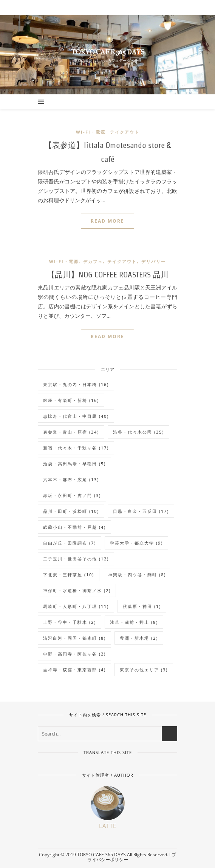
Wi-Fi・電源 (91, 132)
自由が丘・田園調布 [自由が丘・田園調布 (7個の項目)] (70, 543)
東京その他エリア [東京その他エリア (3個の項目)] (144, 670)
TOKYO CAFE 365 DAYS (107, 52)
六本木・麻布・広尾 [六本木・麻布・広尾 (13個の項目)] (71, 479)
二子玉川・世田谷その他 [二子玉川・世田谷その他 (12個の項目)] (76, 559)
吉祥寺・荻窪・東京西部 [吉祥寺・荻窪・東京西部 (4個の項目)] (74, 670)
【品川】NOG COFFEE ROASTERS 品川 (108, 275)
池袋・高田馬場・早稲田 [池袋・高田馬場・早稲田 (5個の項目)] (74, 464)
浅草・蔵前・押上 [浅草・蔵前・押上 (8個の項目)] (134, 622)
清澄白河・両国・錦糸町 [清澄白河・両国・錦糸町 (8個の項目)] (74, 638)
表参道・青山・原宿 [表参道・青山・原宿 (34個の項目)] (71, 432)
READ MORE (107, 221)
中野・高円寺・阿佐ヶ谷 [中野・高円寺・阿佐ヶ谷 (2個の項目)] (74, 654)
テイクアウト (125, 132)
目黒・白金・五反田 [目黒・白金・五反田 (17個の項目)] (141, 511)
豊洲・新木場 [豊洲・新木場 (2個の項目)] (139, 638)
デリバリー (154, 261)
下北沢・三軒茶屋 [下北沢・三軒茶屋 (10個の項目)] (69, 575)
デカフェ (93, 261)
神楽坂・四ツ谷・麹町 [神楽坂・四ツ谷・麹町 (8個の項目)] (137, 575)
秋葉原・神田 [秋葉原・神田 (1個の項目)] (142, 606)
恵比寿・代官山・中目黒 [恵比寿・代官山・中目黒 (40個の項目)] (76, 416)
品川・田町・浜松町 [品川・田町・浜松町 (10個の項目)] (71, 511)
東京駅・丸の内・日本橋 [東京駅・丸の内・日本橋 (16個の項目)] (76, 384)
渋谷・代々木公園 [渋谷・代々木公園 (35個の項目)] (138, 432)
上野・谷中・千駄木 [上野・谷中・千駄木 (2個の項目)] (70, 622)
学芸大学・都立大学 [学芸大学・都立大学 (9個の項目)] (136, 543)
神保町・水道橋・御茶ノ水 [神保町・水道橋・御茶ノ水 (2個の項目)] (77, 590)
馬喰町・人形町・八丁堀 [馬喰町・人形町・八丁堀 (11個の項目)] (76, 606)
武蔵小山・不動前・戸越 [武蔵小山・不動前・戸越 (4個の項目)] (74, 527)
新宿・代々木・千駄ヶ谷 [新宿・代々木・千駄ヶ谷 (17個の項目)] (76, 448)
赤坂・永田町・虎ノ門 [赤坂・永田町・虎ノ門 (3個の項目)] (72, 495)
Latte (108, 826)
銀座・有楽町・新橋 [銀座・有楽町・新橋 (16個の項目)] (71, 400)
